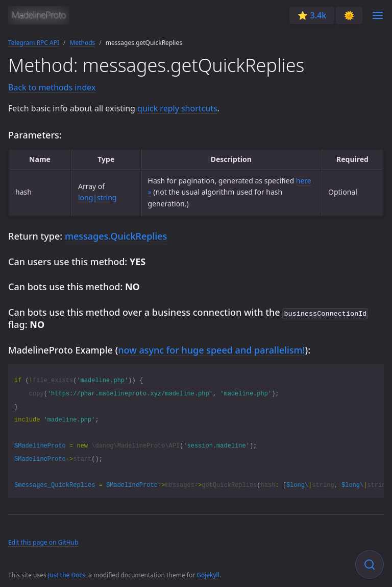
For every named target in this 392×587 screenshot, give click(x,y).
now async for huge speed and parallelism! (211, 349)
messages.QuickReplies (116, 236)
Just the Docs (67, 574)
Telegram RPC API (34, 43)
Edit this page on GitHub (43, 541)
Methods (83, 43)
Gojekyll (208, 574)
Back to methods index (52, 87)
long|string (97, 197)
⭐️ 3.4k (312, 15)
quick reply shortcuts (177, 108)
